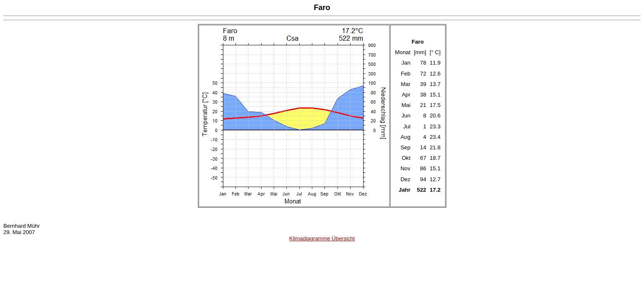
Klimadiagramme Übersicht (322, 238)
